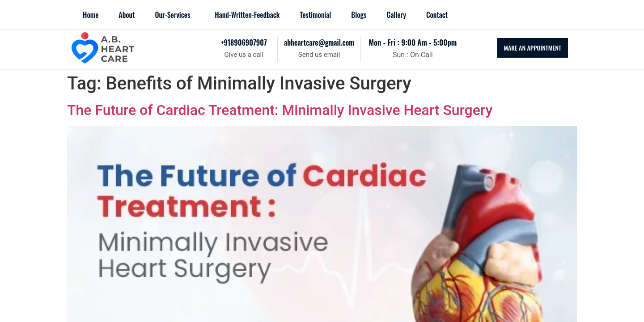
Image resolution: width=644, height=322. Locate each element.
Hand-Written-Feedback (247, 15)
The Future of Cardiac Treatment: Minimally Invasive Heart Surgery (280, 110)
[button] (175, 15)
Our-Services (172, 15)
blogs (359, 15)
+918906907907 (244, 42)
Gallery (396, 15)
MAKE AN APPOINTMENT (532, 48)
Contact (437, 15)
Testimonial (315, 15)
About (127, 15)
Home (91, 15)
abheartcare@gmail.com (319, 42)
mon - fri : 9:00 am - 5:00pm (413, 42)
